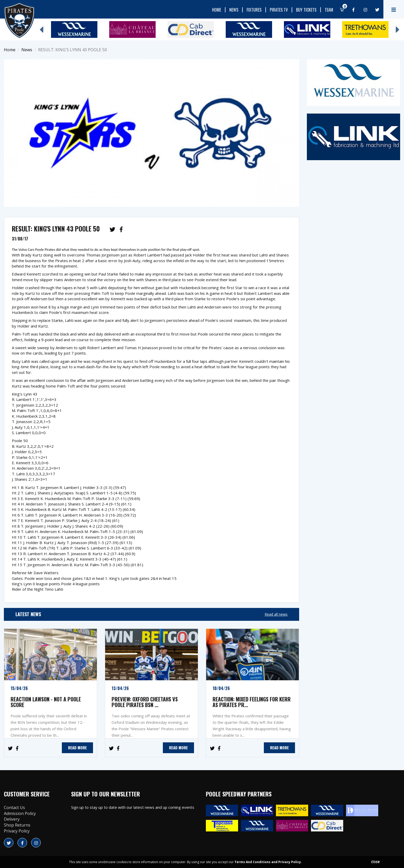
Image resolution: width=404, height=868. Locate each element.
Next (398, 27)
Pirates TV (279, 10)
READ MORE (77, 747)
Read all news (276, 614)
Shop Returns (17, 825)
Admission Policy (20, 813)
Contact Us (14, 807)
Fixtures (254, 10)
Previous (41, 27)
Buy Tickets (306, 10)
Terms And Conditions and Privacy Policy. (268, 862)
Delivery (12, 819)
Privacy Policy (17, 831)
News (234, 10)
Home (217, 10)
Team (329, 10)
